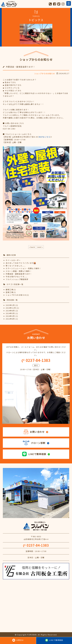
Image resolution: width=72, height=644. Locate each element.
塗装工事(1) (11, 292)
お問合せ (20, 640)
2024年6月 (10, 311)
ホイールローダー (13, 260)
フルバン (9, 4)
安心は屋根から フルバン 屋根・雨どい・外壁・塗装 (36, 526)
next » (40, 247)
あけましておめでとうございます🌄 (21, 263)
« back (32, 247)
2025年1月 (10, 305)
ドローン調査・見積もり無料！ (19, 271)
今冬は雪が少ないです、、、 (17, 277)
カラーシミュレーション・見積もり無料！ (23, 268)
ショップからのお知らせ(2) (17, 295)
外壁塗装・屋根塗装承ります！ (19, 274)
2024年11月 (11, 308)
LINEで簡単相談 (56, 640)
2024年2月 (10, 316)
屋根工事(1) (11, 289)
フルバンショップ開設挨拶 (17, 279)
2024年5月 (10, 313)
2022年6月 (10, 319)
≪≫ (44, 137)
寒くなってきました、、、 (16, 266)
